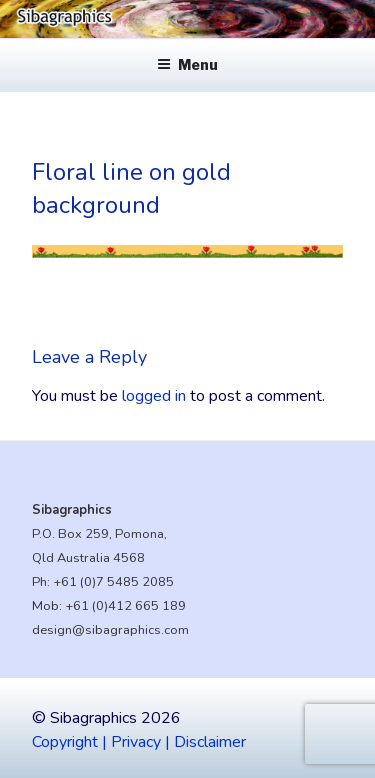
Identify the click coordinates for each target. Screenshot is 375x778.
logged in (154, 396)
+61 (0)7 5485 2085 (113, 582)
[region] (187, 19)
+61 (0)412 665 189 (125, 606)
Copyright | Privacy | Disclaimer (139, 742)
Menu (187, 64)
